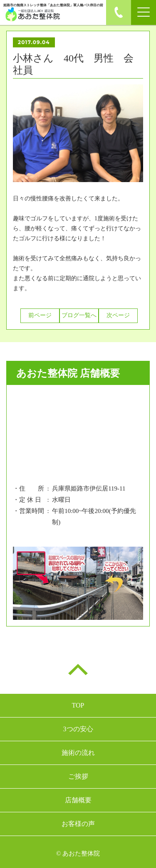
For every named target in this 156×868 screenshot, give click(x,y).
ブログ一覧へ (79, 315)
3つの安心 (78, 729)
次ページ (118, 315)
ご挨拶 (78, 776)
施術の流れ (78, 753)
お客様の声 (78, 824)
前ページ (40, 315)
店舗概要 (78, 800)
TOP (78, 705)
